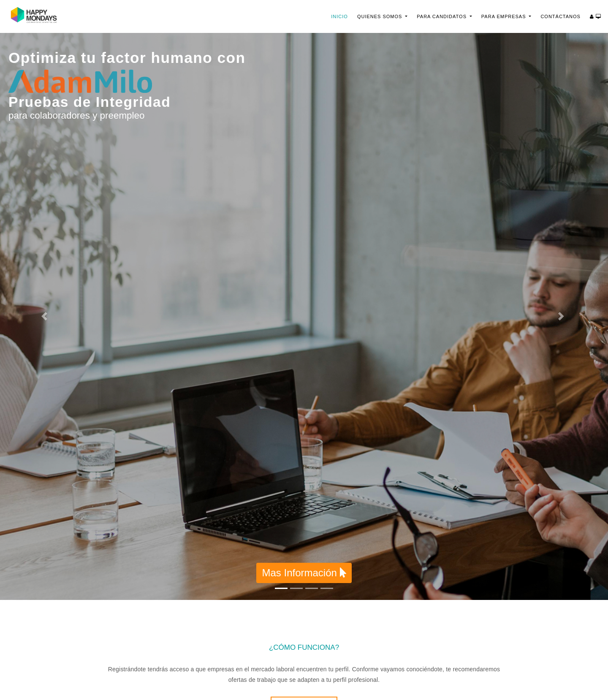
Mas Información (304, 573)
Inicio (342, 16)
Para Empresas (505, 16)
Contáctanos (560, 16)
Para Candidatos (442, 16)
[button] (46, 316)
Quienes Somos (381, 16)
